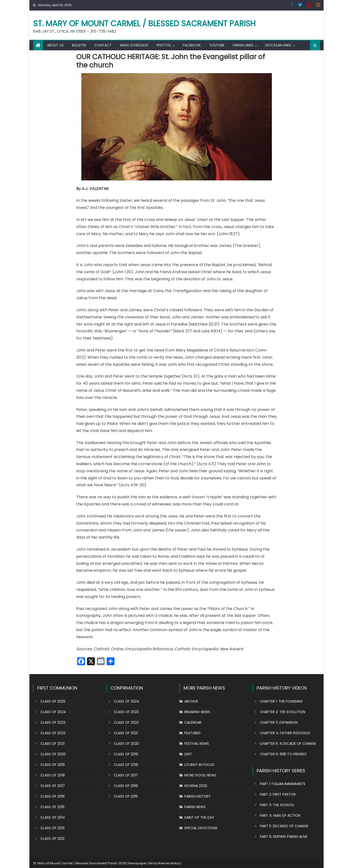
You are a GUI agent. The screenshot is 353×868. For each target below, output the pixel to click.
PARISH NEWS (195, 807)
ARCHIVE (191, 701)
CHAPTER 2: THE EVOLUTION (283, 712)
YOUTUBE (217, 45)
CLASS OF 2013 (52, 828)
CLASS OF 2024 (53, 712)
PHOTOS (164, 45)
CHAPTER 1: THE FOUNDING (281, 701)
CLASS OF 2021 (52, 744)
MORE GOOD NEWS (200, 775)
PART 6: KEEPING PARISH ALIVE (284, 837)
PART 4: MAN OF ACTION (280, 815)
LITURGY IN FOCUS (199, 765)
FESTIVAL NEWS (197, 744)
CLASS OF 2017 (53, 786)
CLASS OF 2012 (52, 839)
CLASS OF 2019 (53, 765)
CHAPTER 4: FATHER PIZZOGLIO (285, 733)
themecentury (170, 863)
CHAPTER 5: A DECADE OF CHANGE (288, 744)
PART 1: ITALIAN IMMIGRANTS (283, 784)
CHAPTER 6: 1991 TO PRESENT (283, 754)
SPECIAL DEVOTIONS (201, 828)
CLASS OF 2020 (53, 754)
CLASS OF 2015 (52, 807)
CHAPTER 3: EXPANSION (279, 722)
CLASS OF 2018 (53, 775)
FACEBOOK (192, 45)
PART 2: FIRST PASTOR (278, 794)
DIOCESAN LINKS (278, 45)
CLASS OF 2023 (53, 722)
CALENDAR (193, 722)
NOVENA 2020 (196, 786)
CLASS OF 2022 (53, 733)
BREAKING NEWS (197, 712)
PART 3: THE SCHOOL (277, 805)
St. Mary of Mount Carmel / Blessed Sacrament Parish (144, 23)
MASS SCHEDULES (134, 45)
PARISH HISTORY (197, 796)
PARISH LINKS (243, 45)
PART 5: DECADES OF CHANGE (284, 826)
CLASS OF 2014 (53, 817)
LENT (188, 754)
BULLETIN (79, 45)
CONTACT (103, 45)
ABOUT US (55, 45)
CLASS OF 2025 (53, 701)
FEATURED (192, 733)
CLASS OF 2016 (53, 796)
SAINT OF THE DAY (199, 817)
